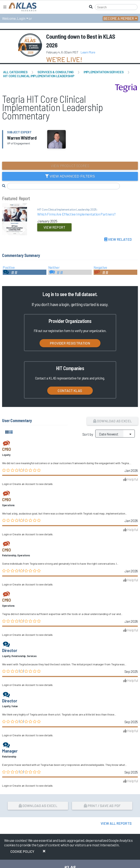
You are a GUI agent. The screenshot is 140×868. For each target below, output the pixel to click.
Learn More (88, 52)
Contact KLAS (70, 391)
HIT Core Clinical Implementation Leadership (39, 76)
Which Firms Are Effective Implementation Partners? (82, 212)
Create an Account (24, 484)
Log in (48, 294)
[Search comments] (63, 186)
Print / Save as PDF (102, 806)
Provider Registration (70, 343)
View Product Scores (70, 166)
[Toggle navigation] (5, 7)
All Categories (15, 72)
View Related (118, 239)
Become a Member (119, 18)
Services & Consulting (56, 72)
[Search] (116, 7)
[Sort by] (115, 434)
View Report (54, 227)
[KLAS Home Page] (22, 7)
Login (21, 18)
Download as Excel (112, 421)
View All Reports (116, 823)
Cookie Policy (22, 851)
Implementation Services (104, 72)
